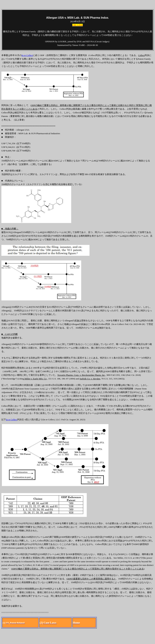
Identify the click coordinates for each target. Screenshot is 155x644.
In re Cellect (27, 55)
